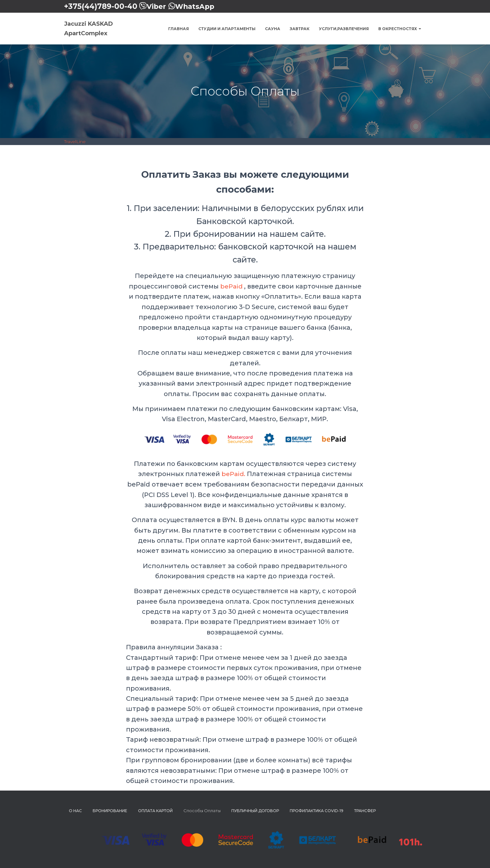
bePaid (231, 286)
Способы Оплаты (202, 810)
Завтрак (300, 29)
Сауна (273, 29)
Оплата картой (155, 810)
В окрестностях (400, 29)
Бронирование (110, 810)
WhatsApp (197, 6)
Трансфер (365, 810)
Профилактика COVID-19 (317, 810)
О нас (75, 810)
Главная (179, 29)
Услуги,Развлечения (344, 29)
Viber (157, 6)
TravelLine (75, 142)
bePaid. (233, 474)
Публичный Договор (255, 810)
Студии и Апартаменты (227, 29)
